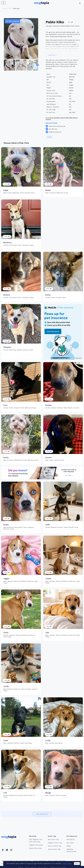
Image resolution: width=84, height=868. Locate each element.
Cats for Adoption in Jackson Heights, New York (49, 861)
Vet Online (70, 843)
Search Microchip (35, 848)
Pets (10, 8)
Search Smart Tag (54, 846)
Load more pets (42, 814)
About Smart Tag (54, 849)
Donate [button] (49, 137)
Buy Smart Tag (53, 839)
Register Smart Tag (55, 843)
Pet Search (71, 839)
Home (4, 8)
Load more (52, 55)
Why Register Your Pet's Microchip (36, 841)
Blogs (69, 846)
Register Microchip (36, 845)
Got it (77, 866)
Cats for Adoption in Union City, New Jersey (16, 861)
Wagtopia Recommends (72, 850)
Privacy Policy (67, 866)
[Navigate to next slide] (37, 65)
